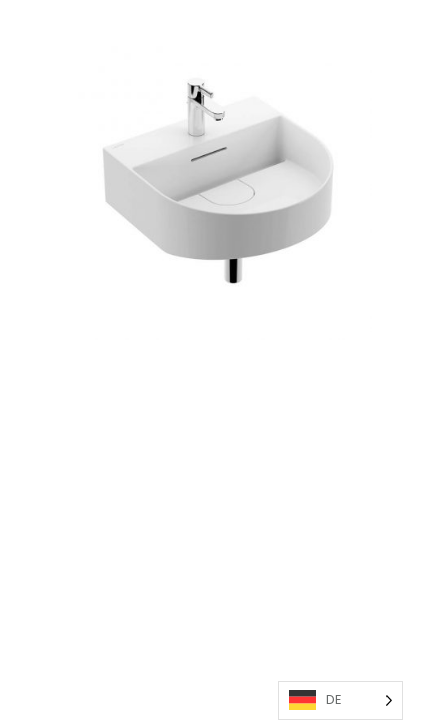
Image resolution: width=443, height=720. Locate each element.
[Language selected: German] (340, 700)
